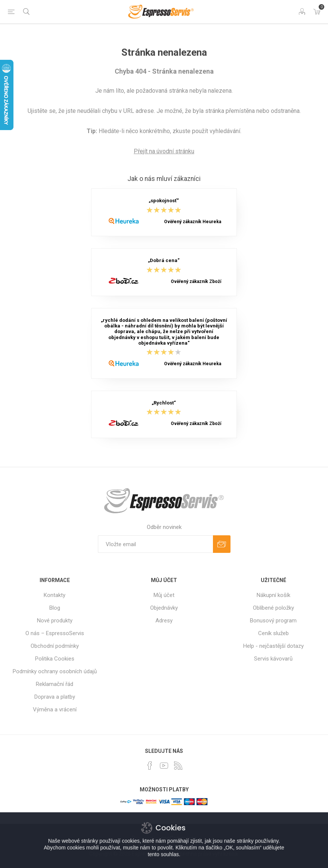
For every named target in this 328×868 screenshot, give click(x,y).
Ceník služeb (273, 633)
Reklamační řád (55, 684)
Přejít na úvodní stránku (164, 151)
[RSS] (178, 766)
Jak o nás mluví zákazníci (164, 179)
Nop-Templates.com (179, 846)
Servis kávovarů (273, 659)
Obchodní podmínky (55, 646)
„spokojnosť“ (164, 201)
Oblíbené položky (273, 608)
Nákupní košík (273, 595)
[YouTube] (164, 766)
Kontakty (55, 595)
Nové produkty (55, 621)
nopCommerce (179, 838)
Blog (55, 608)
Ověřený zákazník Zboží (196, 281)
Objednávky (164, 608)
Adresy (164, 621)
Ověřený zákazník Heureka (193, 222)
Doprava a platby (55, 697)
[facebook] (150, 766)
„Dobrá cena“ (164, 261)
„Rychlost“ (164, 403)
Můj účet (164, 595)
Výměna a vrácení (55, 710)
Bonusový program (273, 621)
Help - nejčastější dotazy (273, 646)
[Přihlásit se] (155, 544)
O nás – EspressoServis (55, 633)
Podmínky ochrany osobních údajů (55, 671)
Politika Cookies (55, 659)
